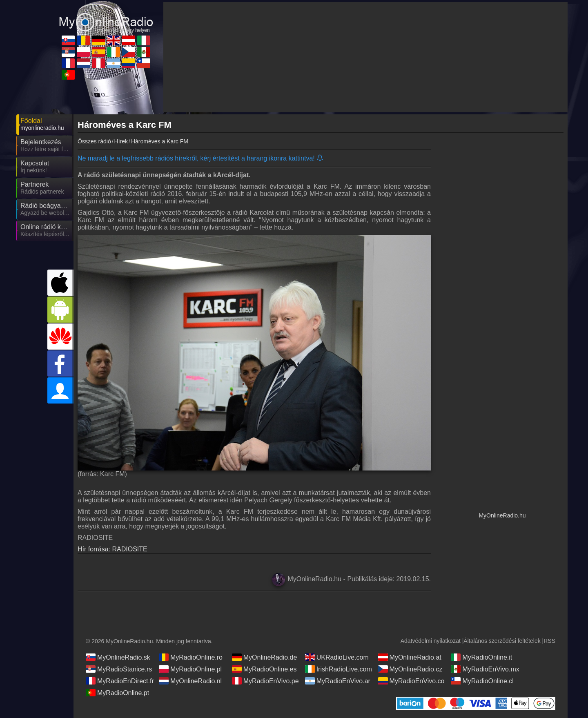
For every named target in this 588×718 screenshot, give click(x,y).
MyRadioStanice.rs (119, 669)
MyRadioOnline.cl (482, 681)
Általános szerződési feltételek (502, 641)
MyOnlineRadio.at (410, 657)
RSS (549, 641)
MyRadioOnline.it (481, 657)
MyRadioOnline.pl (190, 669)
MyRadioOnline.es (264, 669)
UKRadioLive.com (337, 657)
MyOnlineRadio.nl (190, 681)
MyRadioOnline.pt (117, 693)
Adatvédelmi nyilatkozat (431, 641)
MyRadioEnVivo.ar (338, 681)
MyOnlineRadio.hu (502, 515)
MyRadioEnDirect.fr (120, 681)
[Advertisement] (502, 276)
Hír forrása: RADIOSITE (112, 549)
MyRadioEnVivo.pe (265, 681)
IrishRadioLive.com (339, 669)
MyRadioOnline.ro (191, 657)
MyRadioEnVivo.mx (485, 669)
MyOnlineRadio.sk (118, 657)
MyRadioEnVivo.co (411, 681)
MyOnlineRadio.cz (410, 669)
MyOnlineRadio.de (265, 657)
